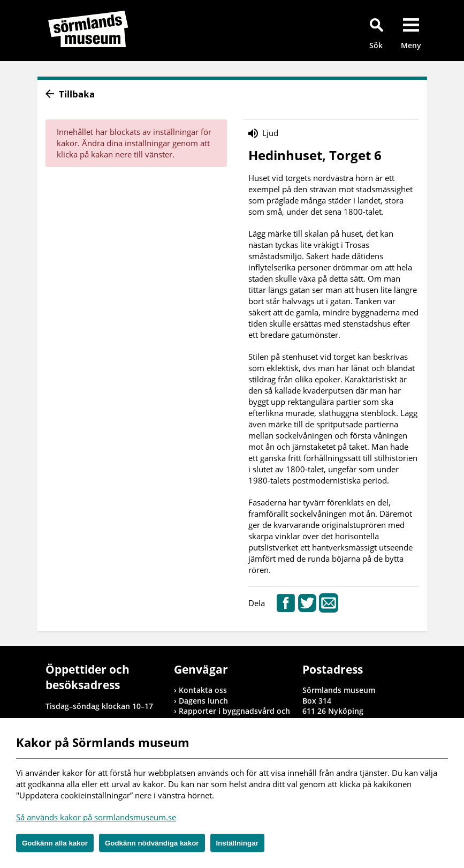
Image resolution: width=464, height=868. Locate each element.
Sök (376, 45)
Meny (411, 45)
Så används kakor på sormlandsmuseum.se (96, 817)
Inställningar (237, 843)
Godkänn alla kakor (55, 843)
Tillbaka (77, 94)
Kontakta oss (203, 690)
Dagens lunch (203, 701)
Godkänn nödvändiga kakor (152, 843)
